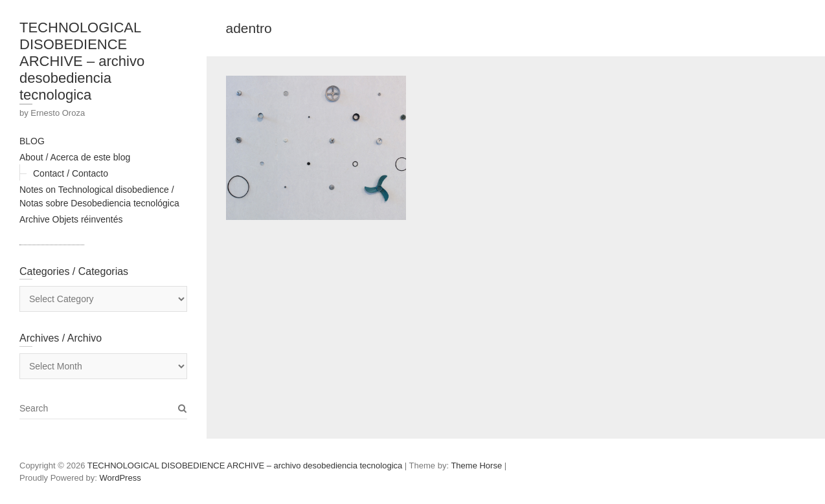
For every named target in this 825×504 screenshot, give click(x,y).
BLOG (32, 141)
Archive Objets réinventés (71, 219)
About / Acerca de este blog (75, 157)
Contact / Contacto (71, 173)
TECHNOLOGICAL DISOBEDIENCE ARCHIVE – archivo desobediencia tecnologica (82, 61)
